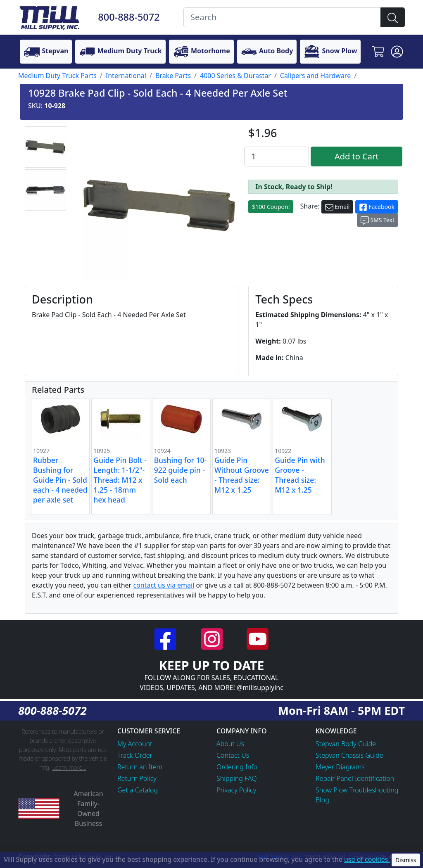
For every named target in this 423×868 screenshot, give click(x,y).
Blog (322, 800)
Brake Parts (173, 76)
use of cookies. (367, 859)
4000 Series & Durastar (235, 76)
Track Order (135, 755)
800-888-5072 (129, 17)
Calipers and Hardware (315, 76)
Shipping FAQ (237, 778)
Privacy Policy (236, 790)
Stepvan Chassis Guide (349, 755)
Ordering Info (237, 767)
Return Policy (137, 778)
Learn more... (69, 767)
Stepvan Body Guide (346, 744)
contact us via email (164, 585)
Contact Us (233, 755)
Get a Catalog (138, 790)
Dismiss (406, 860)
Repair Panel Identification (355, 778)
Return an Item (140, 767)
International (126, 76)
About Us (230, 744)
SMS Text (378, 220)
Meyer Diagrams (340, 767)
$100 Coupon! (271, 207)
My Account (135, 744)
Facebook (377, 207)
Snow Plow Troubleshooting (357, 790)
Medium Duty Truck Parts (57, 76)
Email (337, 207)
